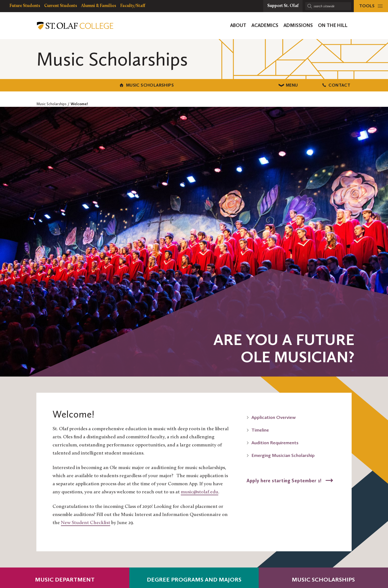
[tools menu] (371, 6)
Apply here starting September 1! (285, 480)
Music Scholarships (84, 85)
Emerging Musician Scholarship (283, 454)
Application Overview (274, 416)
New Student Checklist (86, 522)
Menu (194, 85)
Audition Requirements (275, 442)
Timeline (260, 429)
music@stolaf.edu (200, 491)
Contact (304, 85)
